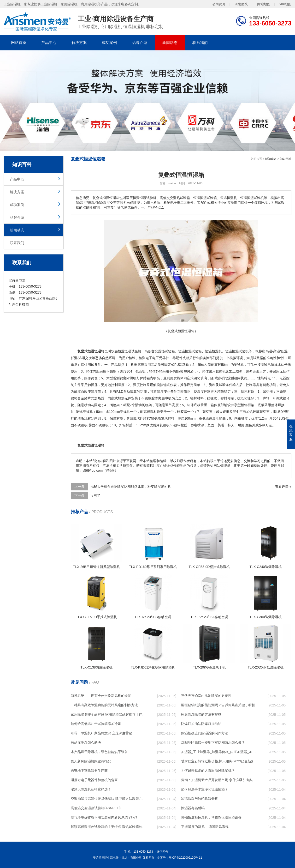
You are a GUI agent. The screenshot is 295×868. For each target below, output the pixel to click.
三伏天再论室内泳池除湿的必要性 (206, 696)
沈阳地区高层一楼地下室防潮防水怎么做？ (213, 742)
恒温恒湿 (124, 351)
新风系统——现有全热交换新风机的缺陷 (101, 696)
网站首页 (19, 43)
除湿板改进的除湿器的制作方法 (205, 733)
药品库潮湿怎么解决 (86, 742)
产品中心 (49, 43)
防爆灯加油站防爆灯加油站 (201, 724)
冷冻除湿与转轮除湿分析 (200, 799)
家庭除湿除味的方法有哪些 (201, 714)
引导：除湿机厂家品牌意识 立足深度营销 (101, 733)
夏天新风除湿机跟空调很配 (91, 761)
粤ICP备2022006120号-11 (185, 858)
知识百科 (286, 159)
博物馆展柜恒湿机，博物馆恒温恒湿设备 (211, 817)
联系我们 (200, 43)
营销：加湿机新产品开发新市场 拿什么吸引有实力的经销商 (220, 780)
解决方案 (79, 43)
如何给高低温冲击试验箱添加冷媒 (96, 724)
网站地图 (264, 4)
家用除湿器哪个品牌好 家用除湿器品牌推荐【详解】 (109, 714)
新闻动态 (170, 43)
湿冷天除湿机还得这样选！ (91, 789)
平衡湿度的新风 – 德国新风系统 (205, 827)
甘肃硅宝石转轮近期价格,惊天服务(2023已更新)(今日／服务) (220, 761)
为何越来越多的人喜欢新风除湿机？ (208, 771)
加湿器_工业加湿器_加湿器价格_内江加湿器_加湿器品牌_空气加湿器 (220, 752)
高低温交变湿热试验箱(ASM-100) (96, 808)
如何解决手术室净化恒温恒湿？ (205, 789)
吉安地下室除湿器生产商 (89, 771)
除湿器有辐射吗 (193, 808)
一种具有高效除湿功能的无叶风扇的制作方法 (104, 705)
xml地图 (285, 4)
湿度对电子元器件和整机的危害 (94, 780)
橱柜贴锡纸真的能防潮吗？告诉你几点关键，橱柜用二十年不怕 (220, 705)
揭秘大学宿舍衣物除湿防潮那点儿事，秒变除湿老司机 (131, 487)
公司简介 (219, 4)
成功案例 (109, 43)
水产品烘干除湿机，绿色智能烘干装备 (99, 752)
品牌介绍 (140, 43)
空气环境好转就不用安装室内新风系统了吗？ (104, 817)
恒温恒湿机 (213, 351)
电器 (283, 378)
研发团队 (241, 4)
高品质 (156, 365)
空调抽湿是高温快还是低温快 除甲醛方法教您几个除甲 (109, 799)
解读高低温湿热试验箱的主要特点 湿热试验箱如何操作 (109, 827)
